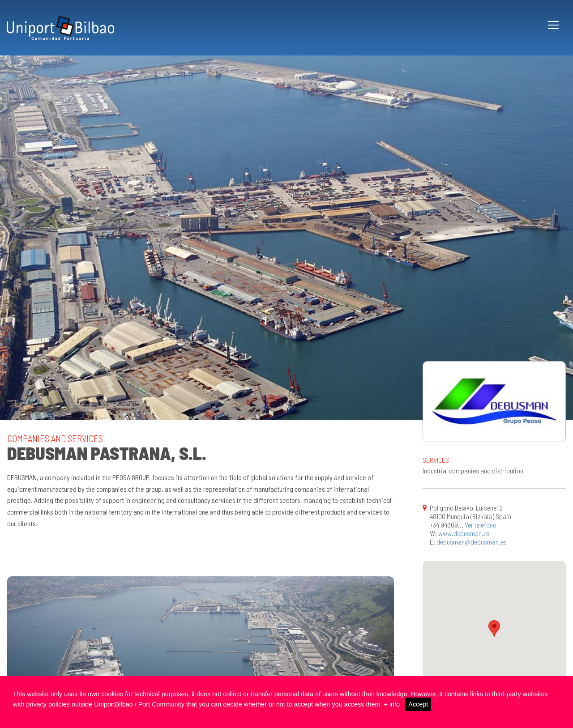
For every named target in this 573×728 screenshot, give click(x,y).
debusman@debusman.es (472, 542)
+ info (392, 704)
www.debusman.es (464, 533)
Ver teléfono (481, 525)
